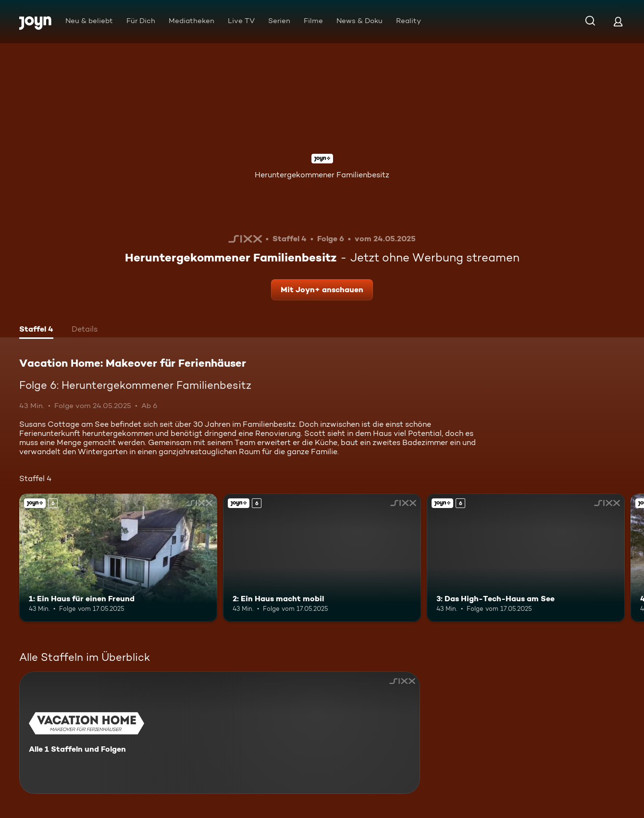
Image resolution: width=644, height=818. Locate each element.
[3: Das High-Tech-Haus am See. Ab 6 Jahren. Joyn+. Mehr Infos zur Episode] (526, 558)
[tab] (36, 330)
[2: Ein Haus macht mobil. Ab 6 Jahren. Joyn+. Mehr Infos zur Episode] (322, 558)
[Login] (618, 21)
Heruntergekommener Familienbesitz (322, 175)
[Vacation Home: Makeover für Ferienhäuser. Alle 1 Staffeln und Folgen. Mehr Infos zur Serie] (220, 733)
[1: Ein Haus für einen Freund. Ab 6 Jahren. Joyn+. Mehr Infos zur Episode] (118, 558)
